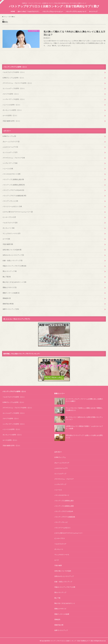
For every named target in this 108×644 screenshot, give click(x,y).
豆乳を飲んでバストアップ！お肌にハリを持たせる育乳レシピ (79, 437)
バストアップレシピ (10, 201)
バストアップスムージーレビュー (53, 11)
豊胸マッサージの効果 (11, 293)
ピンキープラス (9, 217)
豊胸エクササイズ (10, 287)
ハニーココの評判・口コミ (11, 105)
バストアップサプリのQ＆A (13, 190)
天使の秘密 (8, 244)
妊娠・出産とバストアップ (12, 260)
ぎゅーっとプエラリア (11, 142)
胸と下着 (7, 277)
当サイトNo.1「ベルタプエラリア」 (29, 11)
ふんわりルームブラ (10, 147)
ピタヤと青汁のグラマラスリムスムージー (18, 212)
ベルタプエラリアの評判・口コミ (14, 72)
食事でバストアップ (11, 309)
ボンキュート (8, 228)
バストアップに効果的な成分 (13, 179)
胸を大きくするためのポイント (14, 282)
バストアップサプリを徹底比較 (14, 196)
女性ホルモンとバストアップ (13, 255)
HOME (13, 11)
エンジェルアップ (10, 152)
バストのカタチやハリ (11, 174)
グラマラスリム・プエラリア (14, 158)
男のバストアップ (10, 271)
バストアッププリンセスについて (76, 11)
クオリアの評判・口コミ (11, 94)
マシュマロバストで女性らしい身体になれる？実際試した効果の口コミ (79, 410)
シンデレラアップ (10, 163)
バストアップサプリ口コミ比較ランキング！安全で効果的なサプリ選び (54, 6)
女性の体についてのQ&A (12, 250)
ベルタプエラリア (10, 223)
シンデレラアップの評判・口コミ (14, 99)
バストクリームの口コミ (12, 206)
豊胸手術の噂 (8, 304)
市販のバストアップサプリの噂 (14, 266)
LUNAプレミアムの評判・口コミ (13, 78)
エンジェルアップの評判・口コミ (14, 88)
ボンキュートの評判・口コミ (12, 110)
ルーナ (6, 239)
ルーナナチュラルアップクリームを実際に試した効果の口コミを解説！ (79, 401)
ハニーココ (8, 169)
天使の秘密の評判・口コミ (11, 121)
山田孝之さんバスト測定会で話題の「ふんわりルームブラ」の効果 (79, 428)
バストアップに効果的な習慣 (14, 185)
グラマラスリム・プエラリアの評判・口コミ (17, 83)
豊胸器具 (7, 298)
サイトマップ (93, 11)
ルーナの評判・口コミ (10, 115)
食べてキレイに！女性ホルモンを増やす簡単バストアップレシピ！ (79, 419)
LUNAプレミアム (9, 136)
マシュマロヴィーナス (11, 233)
